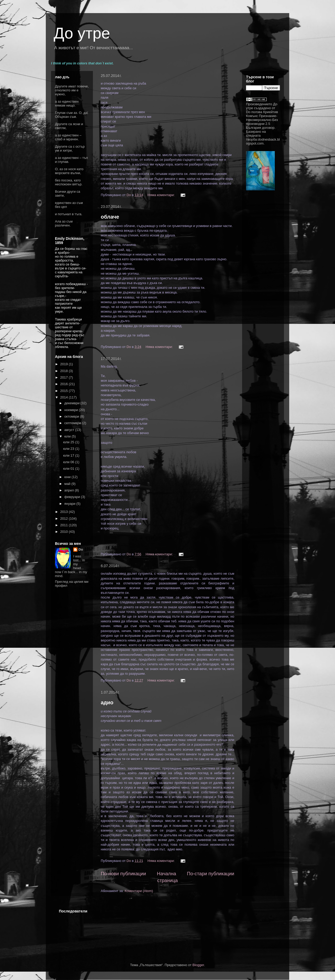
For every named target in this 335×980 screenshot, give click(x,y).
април (70, 490)
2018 (65, 371)
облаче (110, 217)
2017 (65, 377)
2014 (65, 397)
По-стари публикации (211, 874)
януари (70, 504)
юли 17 (69, 455)
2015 (65, 391)
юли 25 (69, 442)
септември (73, 423)
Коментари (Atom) (139, 891)
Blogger (198, 965)
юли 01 (69, 469)
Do (81, 549)
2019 (65, 364)
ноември (72, 410)
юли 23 (69, 449)
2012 (65, 519)
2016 (65, 384)
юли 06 (69, 462)
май (68, 484)
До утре (82, 33)
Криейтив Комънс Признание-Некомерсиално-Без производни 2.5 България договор (262, 120)
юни (68, 477)
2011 (65, 525)
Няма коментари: (162, 195)
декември (72, 403)
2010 (65, 532)
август (70, 430)
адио (107, 702)
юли (68, 436)
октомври (72, 416)
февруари (73, 497)
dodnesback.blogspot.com (263, 141)
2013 (65, 512)
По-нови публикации (123, 874)
